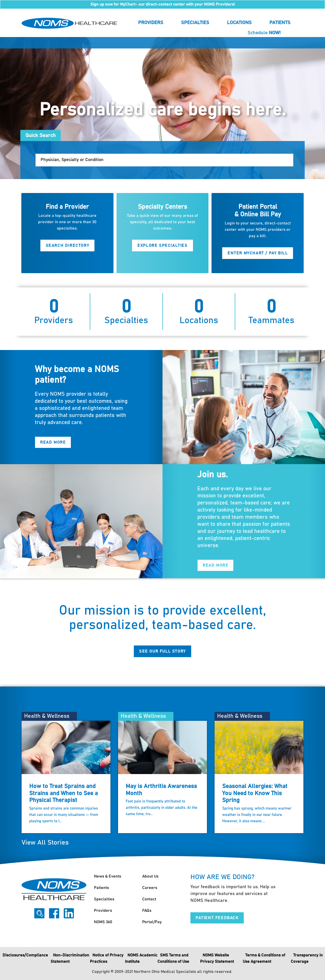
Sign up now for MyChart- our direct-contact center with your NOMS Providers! (163, 4)
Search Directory (68, 246)
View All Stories (45, 843)
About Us (150, 876)
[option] (162, 108)
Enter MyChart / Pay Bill (258, 253)
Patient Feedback (217, 918)
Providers (151, 23)
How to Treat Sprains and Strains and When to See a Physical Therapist (63, 793)
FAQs (147, 911)
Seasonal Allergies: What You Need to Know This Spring (255, 793)
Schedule (264, 33)
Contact (149, 899)
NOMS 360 (103, 922)
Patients (280, 23)
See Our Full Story (162, 651)
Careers (150, 888)
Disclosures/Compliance (25, 955)
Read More (53, 443)
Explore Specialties (162, 246)
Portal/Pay (152, 922)
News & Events (108, 876)
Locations (239, 23)
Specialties (195, 23)
